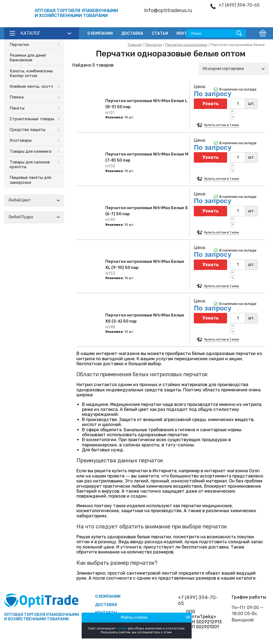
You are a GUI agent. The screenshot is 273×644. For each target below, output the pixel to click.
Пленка (17, 97)
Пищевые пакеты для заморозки (30, 180)
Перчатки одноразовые (186, 45)
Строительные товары (32, 119)
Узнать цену (210, 105)
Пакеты (17, 108)
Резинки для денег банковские (28, 58)
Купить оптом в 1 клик (222, 125)
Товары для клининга (31, 151)
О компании (100, 33)
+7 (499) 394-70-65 (239, 5)
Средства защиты (27, 130)
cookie (122, 628)
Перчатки (19, 45)
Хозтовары (21, 140)
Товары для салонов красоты (30, 164)
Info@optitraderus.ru (168, 11)
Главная (135, 45)
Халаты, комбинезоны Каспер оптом (31, 73)
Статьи (160, 33)
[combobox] (34, 200)
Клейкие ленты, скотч (31, 86)
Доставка (132, 33)
